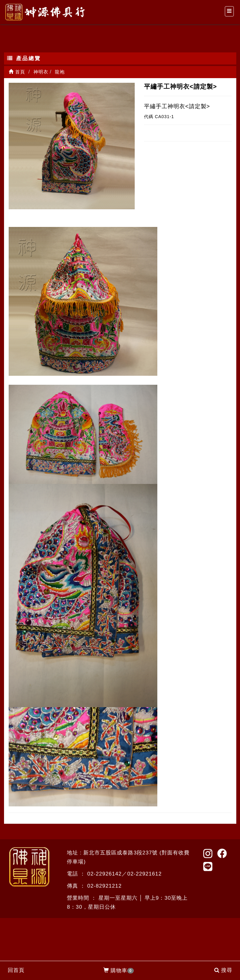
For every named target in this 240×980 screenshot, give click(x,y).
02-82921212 (105, 886)
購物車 (119, 971)
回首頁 (16, 970)
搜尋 (223, 970)
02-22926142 (105, 874)
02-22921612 (144, 874)
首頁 (17, 72)
